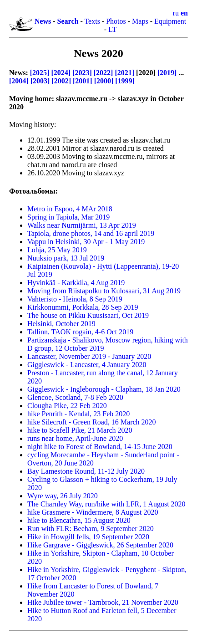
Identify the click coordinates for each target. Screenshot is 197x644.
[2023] (82, 73)
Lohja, (57, 250)
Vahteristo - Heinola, (75, 299)
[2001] (83, 81)
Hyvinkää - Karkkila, (76, 283)
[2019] (167, 73)
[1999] (125, 81)
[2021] (124, 73)
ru (176, 13)
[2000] (104, 81)
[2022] (104, 73)
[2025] (40, 73)
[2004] (19, 81)
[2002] (61, 81)
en (184, 13)
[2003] (40, 81)
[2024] (61, 73)
